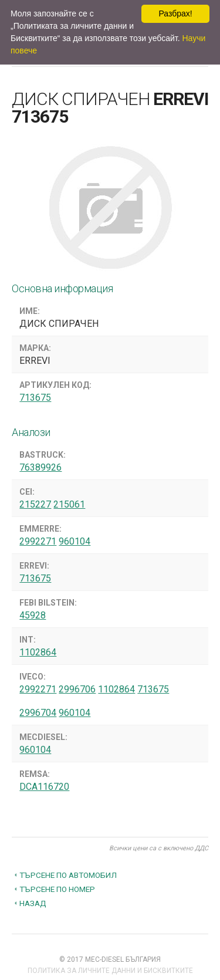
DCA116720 (44, 787)
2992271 (38, 541)
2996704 (38, 713)
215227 (35, 504)
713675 (35, 398)
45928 (33, 615)
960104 (75, 541)
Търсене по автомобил (68, 875)
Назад (33, 903)
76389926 (40, 467)
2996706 (77, 689)
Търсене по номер (57, 889)
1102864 (38, 652)
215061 (69, 504)
